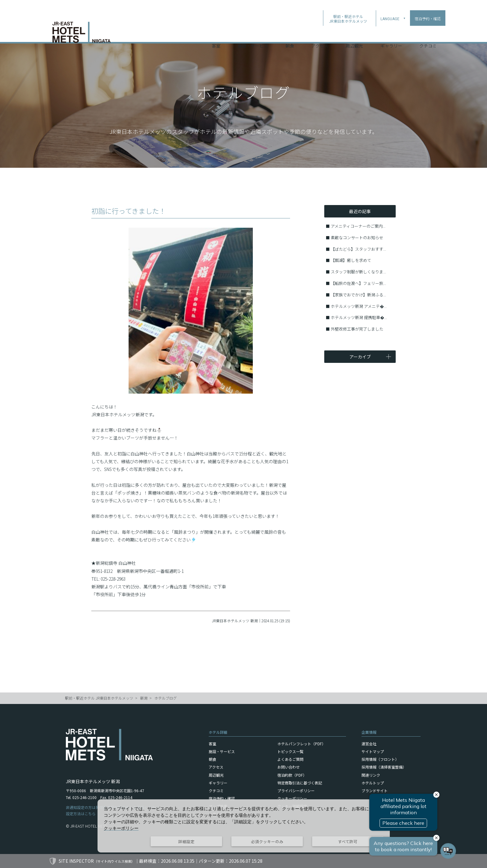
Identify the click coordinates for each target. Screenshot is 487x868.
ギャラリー (391, 34)
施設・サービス (253, 34)
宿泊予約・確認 (222, 798)
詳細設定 (186, 841)
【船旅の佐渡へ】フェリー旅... (358, 283)
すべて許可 (348, 841)
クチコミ (428, 34)
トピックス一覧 (290, 751)
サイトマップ (373, 751)
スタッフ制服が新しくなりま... (358, 272)
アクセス (320, 34)
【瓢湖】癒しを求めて (351, 260)
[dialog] (244, 826)
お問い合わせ (289, 767)
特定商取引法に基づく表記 (300, 783)
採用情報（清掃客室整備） (384, 767)
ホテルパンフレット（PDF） (301, 744)
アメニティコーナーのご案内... (358, 226)
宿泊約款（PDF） (292, 775)
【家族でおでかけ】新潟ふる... (358, 295)
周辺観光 (354, 34)
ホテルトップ (373, 783)
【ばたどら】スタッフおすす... (358, 249)
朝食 (290, 34)
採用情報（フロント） (380, 759)
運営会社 (369, 744)
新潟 (144, 698)
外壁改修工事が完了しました (357, 329)
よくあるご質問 (290, 759)
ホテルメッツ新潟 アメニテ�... (359, 306)
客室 (216, 34)
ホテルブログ (166, 698)
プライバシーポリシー (296, 790)
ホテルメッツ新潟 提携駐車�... (359, 317)
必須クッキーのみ (267, 841)
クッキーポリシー (292, 798)
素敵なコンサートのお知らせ (357, 238)
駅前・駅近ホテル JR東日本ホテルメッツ (99, 698)
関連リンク (371, 775)
